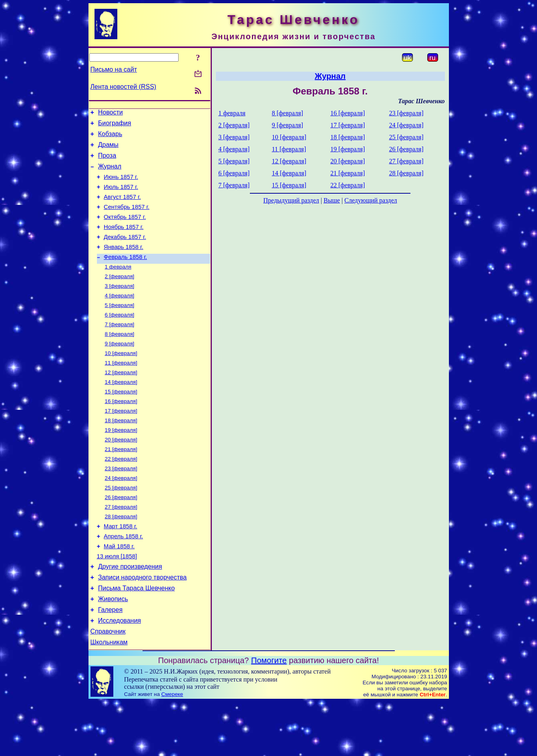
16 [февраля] (121, 431)
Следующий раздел (371, 200)
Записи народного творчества (143, 624)
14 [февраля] (121, 410)
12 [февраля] (121, 400)
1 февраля (118, 286)
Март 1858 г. (120, 567)
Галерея (110, 660)
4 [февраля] (120, 317)
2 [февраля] (120, 296)
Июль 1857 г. (121, 197)
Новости (111, 113)
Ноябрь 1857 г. (124, 241)
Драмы (108, 149)
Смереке (172, 748)
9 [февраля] (120, 369)
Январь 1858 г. (124, 264)
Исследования (120, 672)
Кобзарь (110, 137)
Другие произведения (130, 612)
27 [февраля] (121, 546)
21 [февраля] (121, 483)
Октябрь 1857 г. (125, 230)
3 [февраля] (120, 306)
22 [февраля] (121, 494)
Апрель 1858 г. (123, 578)
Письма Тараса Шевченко (137, 636)
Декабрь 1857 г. (125, 253)
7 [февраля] (120, 348)
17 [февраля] (121, 442)
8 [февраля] (120, 358)
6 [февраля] (120, 338)
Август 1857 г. (122, 208)
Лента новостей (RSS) (124, 87)
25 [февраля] (121, 525)
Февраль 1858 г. (125, 275)
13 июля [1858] (117, 601)
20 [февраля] (121, 473)
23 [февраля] (121, 504)
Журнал (110, 173)
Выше (332, 200)
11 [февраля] (121, 390)
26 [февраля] (121, 535)
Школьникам (109, 696)
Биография (115, 125)
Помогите (269, 714)
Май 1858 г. (119, 590)
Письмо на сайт (114, 69)
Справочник (108, 684)
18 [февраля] (121, 452)
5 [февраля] (120, 327)
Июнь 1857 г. (121, 185)
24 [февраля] (121, 514)
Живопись (113, 648)
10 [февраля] (121, 379)
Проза (107, 161)
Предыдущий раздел (291, 200)
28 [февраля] (121, 556)
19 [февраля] (121, 462)
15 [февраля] (121, 421)
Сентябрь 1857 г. (127, 219)
